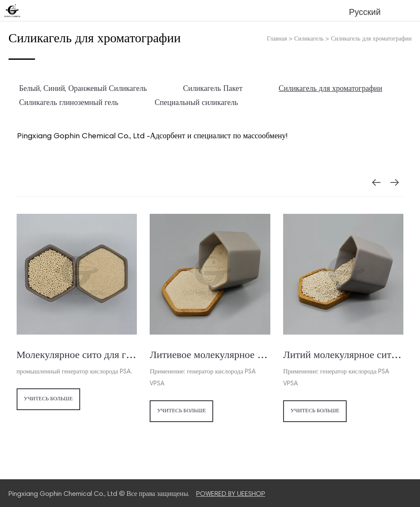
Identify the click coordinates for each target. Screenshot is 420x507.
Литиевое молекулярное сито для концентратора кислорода (210, 355)
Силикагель (309, 39)
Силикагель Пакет (213, 89)
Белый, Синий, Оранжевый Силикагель (83, 89)
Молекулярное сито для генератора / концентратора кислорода (77, 355)
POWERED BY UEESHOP (231, 494)
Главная (277, 39)
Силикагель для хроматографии (371, 39)
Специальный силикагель (197, 103)
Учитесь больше (49, 400)
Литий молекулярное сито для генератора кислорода (343, 355)
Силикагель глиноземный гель (69, 103)
